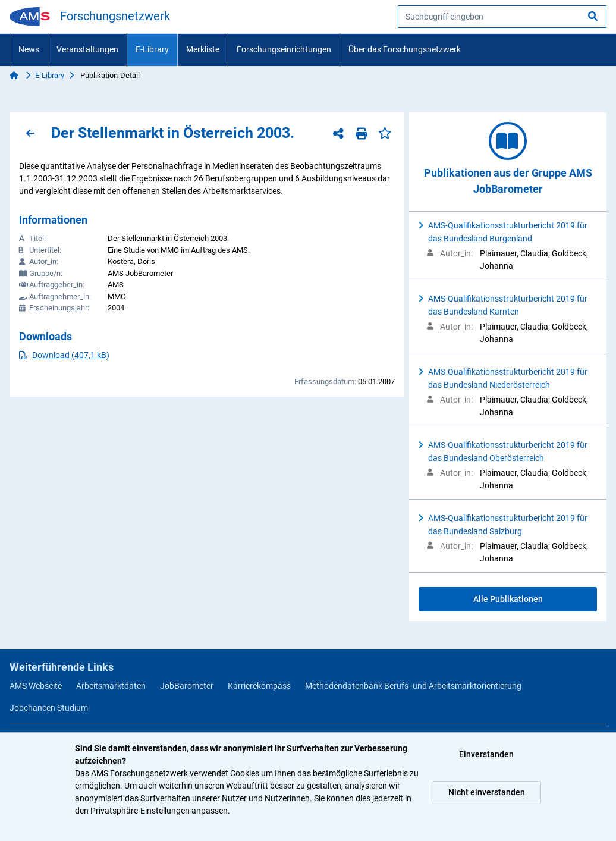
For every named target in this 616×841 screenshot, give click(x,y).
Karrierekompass (259, 686)
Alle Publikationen (508, 599)
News (29, 49)
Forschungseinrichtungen (284, 49)
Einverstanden (486, 754)
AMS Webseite (36, 686)
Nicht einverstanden (487, 792)
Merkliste (203, 49)
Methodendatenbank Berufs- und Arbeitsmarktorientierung (413, 686)
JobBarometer (187, 686)
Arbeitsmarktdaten (111, 686)
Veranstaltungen (87, 49)
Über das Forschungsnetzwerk (405, 49)
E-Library (152, 49)
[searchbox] (502, 17)
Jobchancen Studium (49, 708)
